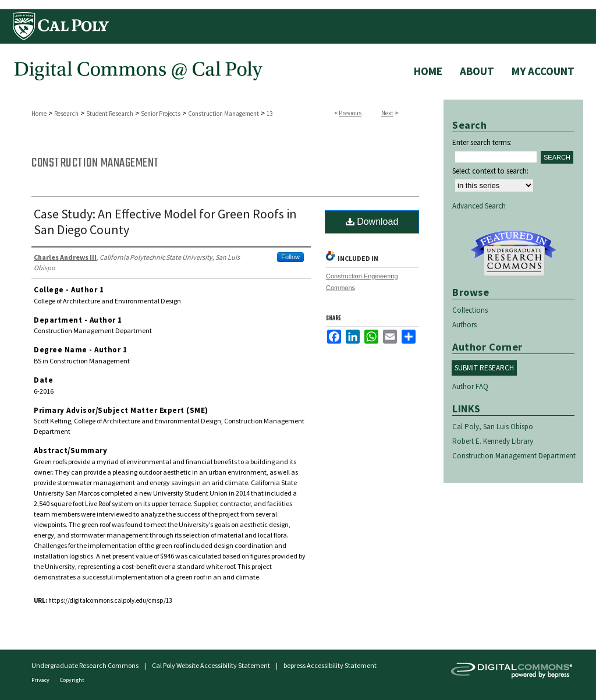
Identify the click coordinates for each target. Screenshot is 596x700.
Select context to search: (490, 171)
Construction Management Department (514, 456)
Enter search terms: (482, 142)
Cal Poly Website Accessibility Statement (211, 665)
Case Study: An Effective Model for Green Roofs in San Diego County (165, 222)
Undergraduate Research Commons (513, 253)
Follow (290, 257)
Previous (350, 113)
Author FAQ (470, 386)
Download (372, 222)
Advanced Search (479, 206)
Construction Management (223, 114)
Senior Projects (161, 114)
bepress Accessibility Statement (330, 665)
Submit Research (484, 368)
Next (387, 113)
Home (39, 114)
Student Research (110, 114)
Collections (470, 310)
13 (269, 114)
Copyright (72, 680)
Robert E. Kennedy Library (493, 441)
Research (66, 114)
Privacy (41, 680)
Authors (464, 325)
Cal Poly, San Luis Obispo (493, 427)
